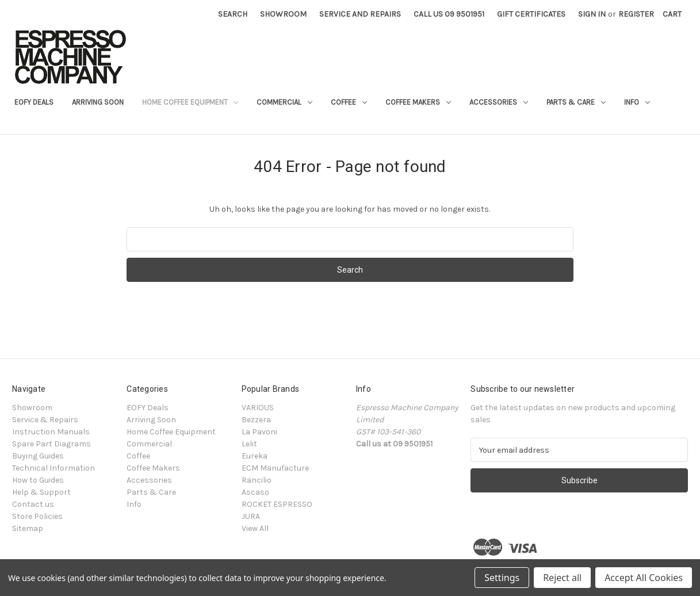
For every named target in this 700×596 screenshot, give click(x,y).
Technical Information (53, 468)
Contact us (33, 504)
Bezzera (256, 420)
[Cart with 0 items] (672, 14)
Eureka (255, 456)
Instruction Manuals (51, 432)
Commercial (284, 102)
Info (637, 102)
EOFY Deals (34, 102)
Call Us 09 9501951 (449, 14)
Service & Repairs (45, 420)
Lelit (249, 444)
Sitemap (28, 528)
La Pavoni (259, 432)
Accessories (499, 102)
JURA (251, 516)
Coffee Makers (418, 102)
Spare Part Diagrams (51, 444)
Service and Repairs (360, 14)
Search (233, 14)
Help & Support (41, 492)
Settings (502, 578)
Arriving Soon (98, 102)
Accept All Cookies (644, 578)
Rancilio (257, 480)
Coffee (349, 102)
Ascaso (255, 492)
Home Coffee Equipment (190, 102)
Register (636, 14)
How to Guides (38, 480)
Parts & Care (576, 102)
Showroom (283, 14)
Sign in (592, 14)
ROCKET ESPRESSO (277, 504)
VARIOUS (258, 408)
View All (255, 528)
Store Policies (37, 516)
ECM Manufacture (275, 468)
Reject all (562, 578)
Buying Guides (38, 456)
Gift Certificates (531, 14)
